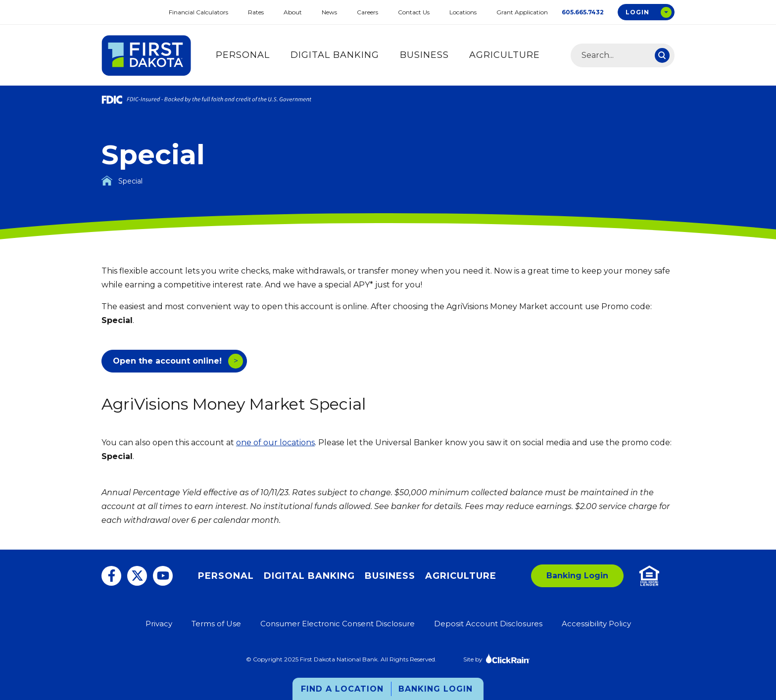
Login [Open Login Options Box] (637, 12)
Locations (463, 12)
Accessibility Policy (596, 624)
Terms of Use (216, 624)
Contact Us (414, 12)
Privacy (159, 624)
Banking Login (436, 689)
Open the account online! (167, 361)
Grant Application (522, 12)
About (293, 12)
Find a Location (342, 689)
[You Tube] (163, 576)
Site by (497, 658)
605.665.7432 (583, 12)
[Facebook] (111, 576)
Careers (367, 12)
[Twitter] (137, 576)
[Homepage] (107, 181)
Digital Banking (335, 55)
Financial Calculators (198, 12)
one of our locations (275, 443)
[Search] (662, 55)
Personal (243, 55)
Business (424, 55)
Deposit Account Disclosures (488, 624)
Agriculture (505, 55)
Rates (256, 12)
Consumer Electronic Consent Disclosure (338, 624)
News (329, 12)
